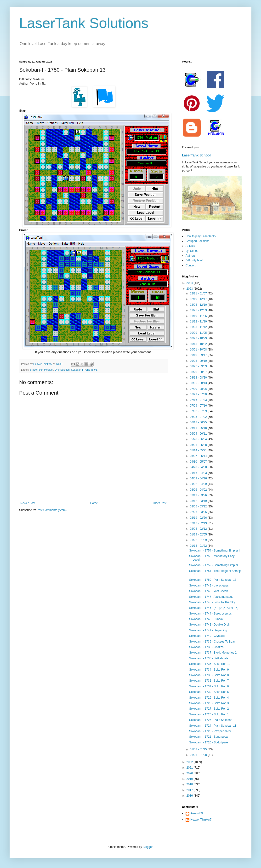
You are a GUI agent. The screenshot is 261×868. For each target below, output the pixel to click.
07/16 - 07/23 (199, 400)
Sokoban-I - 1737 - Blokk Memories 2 (213, 653)
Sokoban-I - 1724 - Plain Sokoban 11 (213, 726)
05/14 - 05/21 (199, 450)
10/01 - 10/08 (199, 350)
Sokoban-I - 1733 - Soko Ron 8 (209, 675)
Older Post (160, 503)
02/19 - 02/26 (199, 518)
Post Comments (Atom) (52, 510)
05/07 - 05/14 (199, 456)
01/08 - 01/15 (199, 749)
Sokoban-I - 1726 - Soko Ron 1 (209, 714)
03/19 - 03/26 (199, 495)
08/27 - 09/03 (199, 366)
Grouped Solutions (197, 241)
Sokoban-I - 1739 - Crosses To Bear (212, 642)
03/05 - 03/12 (199, 506)
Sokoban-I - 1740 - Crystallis (207, 636)
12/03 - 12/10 (199, 305)
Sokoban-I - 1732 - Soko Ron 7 (209, 681)
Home (94, 503)
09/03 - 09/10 (199, 361)
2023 (190, 289)
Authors (190, 256)
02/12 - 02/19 (199, 523)
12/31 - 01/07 (199, 293)
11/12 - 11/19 (199, 322)
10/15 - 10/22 (199, 344)
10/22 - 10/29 (199, 338)
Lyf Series (192, 251)
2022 (190, 762)
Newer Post (28, 503)
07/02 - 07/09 (199, 411)
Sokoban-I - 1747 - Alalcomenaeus (211, 597)
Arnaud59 (197, 813)
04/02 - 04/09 (199, 484)
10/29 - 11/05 (199, 333)
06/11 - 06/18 (199, 428)
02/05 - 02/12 (199, 529)
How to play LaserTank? (201, 236)
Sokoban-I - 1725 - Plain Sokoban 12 (213, 720)
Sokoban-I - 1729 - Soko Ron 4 (209, 698)
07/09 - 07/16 (199, 406)
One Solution (62, 370)
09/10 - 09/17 (199, 355)
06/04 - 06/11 (199, 434)
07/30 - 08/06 (199, 389)
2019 (190, 779)
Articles (190, 246)
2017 (190, 790)
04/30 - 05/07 (199, 462)
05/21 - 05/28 (199, 445)
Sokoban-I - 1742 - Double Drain (210, 625)
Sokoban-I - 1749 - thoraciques (209, 586)
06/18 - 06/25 (199, 422)
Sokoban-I (77, 370)
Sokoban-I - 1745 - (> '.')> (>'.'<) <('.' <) (214, 608)
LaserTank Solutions (84, 23)
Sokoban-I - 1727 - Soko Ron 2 (209, 709)
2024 (190, 283)
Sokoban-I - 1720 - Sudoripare (208, 742)
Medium (49, 370)
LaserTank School (196, 155)
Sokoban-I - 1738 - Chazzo (206, 647)
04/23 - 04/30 (199, 467)
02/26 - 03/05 (199, 512)
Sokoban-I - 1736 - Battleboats (209, 658)
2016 (190, 796)
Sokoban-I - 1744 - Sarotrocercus (210, 614)
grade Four (36, 370)
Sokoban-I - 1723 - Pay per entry (210, 731)
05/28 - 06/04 (199, 439)
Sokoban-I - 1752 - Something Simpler (214, 565)
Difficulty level (194, 260)
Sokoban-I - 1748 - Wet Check (208, 591)
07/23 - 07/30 (199, 394)
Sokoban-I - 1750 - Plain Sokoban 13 (213, 580)
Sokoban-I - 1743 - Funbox (206, 619)
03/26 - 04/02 (199, 490)
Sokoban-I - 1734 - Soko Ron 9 (209, 670)
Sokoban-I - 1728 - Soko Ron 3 (209, 703)
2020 (190, 773)
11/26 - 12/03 (199, 310)
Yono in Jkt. (91, 370)
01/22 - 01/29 (199, 540)
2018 (190, 784)
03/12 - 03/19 (199, 501)
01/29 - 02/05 (199, 535)
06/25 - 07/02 (199, 417)
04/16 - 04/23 (199, 473)
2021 (190, 768)
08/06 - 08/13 (199, 383)
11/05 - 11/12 (199, 327)
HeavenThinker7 (201, 820)
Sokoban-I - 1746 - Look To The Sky (212, 602)
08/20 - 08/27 (199, 372)
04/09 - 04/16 (199, 478)
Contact (190, 265)
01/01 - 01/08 (199, 755)
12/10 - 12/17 (199, 299)
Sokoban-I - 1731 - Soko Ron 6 (209, 686)
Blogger (148, 847)
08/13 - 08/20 (199, 378)
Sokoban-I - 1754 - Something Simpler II (215, 551)
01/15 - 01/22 (199, 546)
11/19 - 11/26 (199, 316)
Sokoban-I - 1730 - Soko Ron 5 (209, 692)
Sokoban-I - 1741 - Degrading (208, 630)
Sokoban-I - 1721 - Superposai (209, 737)
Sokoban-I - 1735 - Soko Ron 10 (210, 664)
